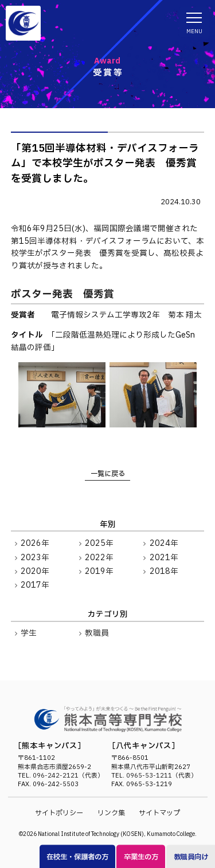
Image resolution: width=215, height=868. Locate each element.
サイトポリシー (59, 813)
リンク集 (111, 813)
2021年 (164, 558)
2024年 (164, 544)
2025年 (99, 544)
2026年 (35, 544)
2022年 (99, 558)
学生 (29, 633)
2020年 (35, 572)
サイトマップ (159, 813)
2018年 (164, 572)
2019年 (99, 572)
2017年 (35, 585)
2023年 (35, 558)
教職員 (97, 633)
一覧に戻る (108, 474)
